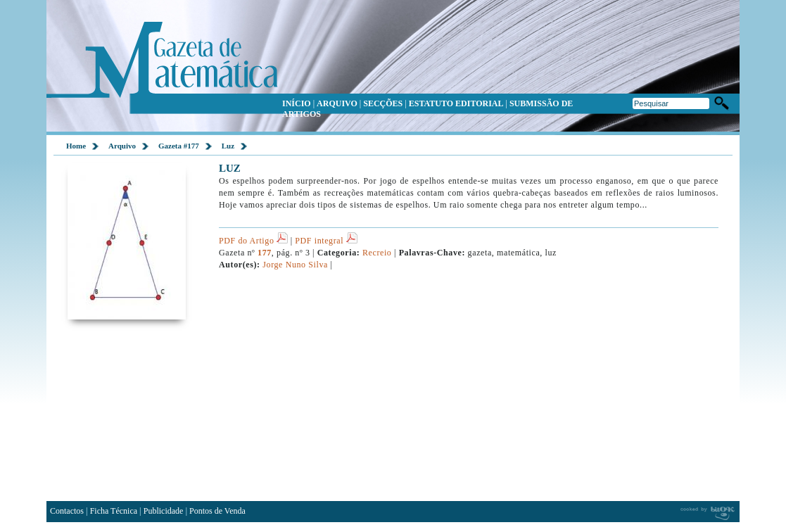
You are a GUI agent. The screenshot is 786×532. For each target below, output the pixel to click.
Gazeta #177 (179, 146)
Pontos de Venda (217, 511)
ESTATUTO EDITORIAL (456, 103)
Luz (228, 146)
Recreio (377, 253)
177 (265, 253)
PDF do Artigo (253, 241)
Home (76, 146)
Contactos (67, 511)
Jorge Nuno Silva (295, 265)
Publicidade (164, 511)
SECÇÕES (383, 103)
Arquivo (122, 146)
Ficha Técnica (114, 511)
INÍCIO (297, 103)
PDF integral (326, 241)
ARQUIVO (337, 103)
